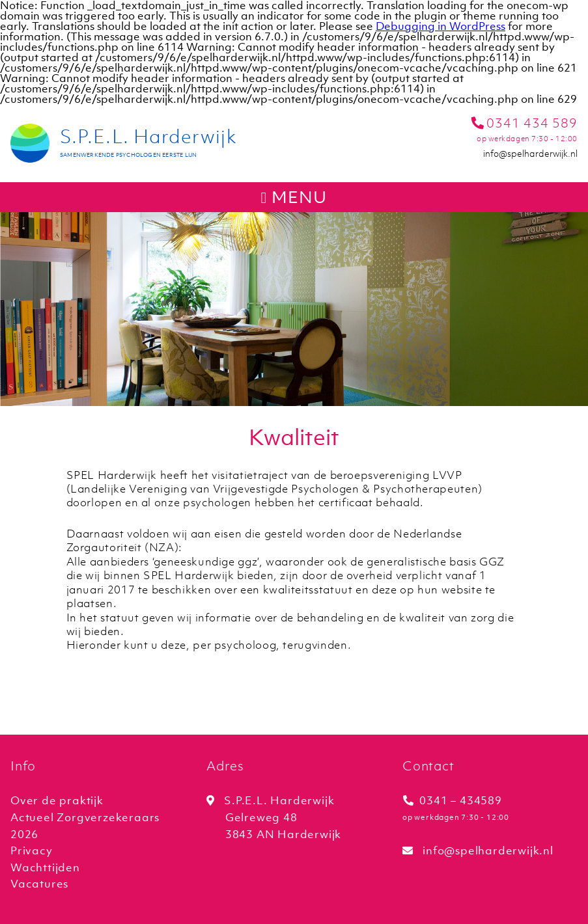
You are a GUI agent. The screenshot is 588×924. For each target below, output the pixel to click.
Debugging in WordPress (441, 26)
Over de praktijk (57, 800)
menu (294, 197)
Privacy (32, 850)
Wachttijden (45, 867)
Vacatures (39, 884)
